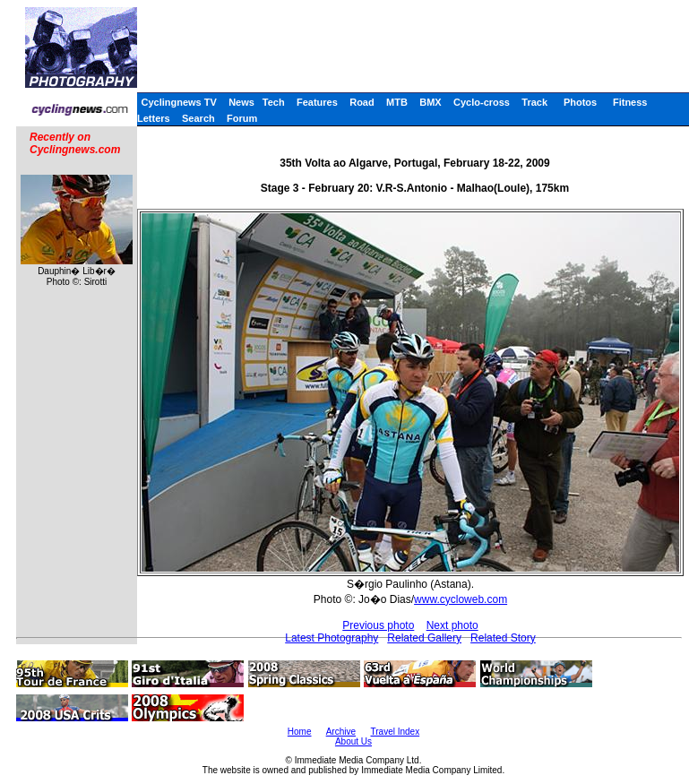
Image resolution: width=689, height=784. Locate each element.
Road (362, 102)
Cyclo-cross (482, 102)
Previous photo (378, 625)
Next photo (452, 625)
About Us (353, 741)
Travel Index (396, 732)
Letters (154, 118)
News (241, 102)
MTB (397, 102)
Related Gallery (424, 638)
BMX (430, 102)
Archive (341, 732)
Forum (242, 118)
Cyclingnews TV (178, 102)
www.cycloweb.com (461, 599)
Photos (580, 102)
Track (534, 102)
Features (317, 102)
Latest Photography (332, 638)
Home (300, 732)
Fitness (630, 102)
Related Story (503, 638)
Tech (274, 102)
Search (198, 118)
